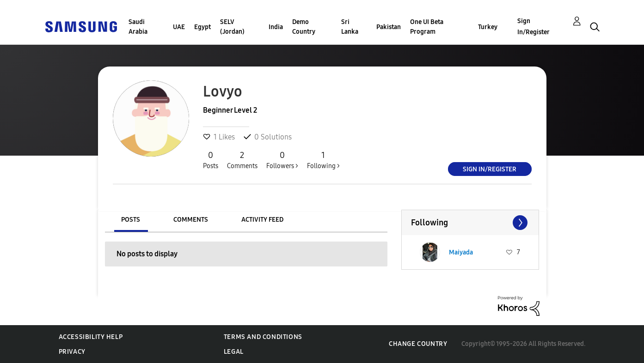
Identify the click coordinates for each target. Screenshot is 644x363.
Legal (234, 352)
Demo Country (304, 27)
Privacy (72, 352)
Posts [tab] (131, 220)
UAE (179, 27)
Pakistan (389, 27)
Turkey (488, 27)
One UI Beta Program (427, 27)
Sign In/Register (534, 27)
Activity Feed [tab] (262, 220)
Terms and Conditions (263, 337)
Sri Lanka (350, 27)
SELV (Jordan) (232, 27)
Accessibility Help (91, 337)
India (276, 27)
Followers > (282, 160)
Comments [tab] (191, 220)
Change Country (418, 344)
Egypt (202, 27)
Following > (323, 160)
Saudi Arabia (138, 27)
